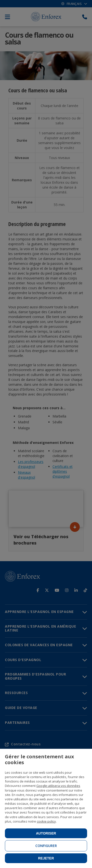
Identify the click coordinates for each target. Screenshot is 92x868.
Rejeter (46, 858)
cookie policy (46, 821)
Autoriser (46, 833)
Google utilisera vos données (58, 786)
